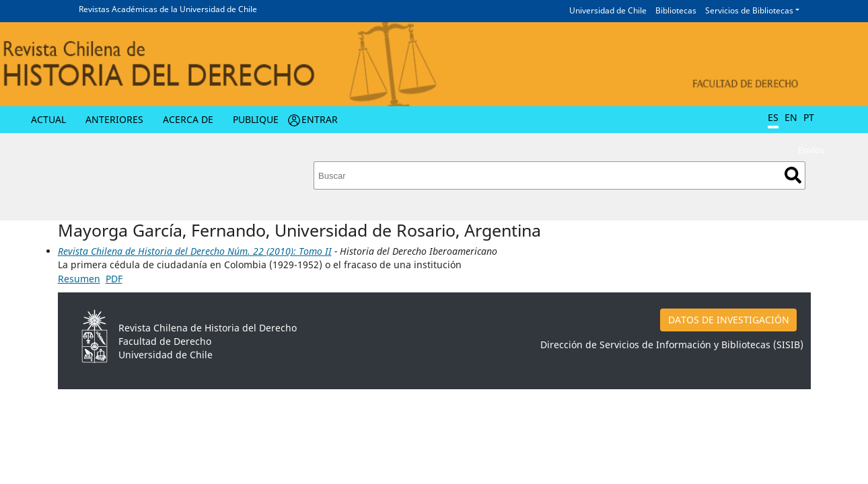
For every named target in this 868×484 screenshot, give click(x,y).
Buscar (793, 175)
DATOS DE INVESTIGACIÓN (729, 320)
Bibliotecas (676, 10)
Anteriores (114, 119)
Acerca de (188, 119)
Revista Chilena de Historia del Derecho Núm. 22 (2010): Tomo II (195, 251)
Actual (48, 119)
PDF (114, 279)
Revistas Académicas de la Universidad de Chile (168, 9)
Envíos (811, 150)
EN (791, 117)
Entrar (320, 119)
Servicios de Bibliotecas (749, 10)
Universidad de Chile (608, 10)
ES (773, 117)
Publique (256, 119)
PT (809, 117)
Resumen (79, 279)
